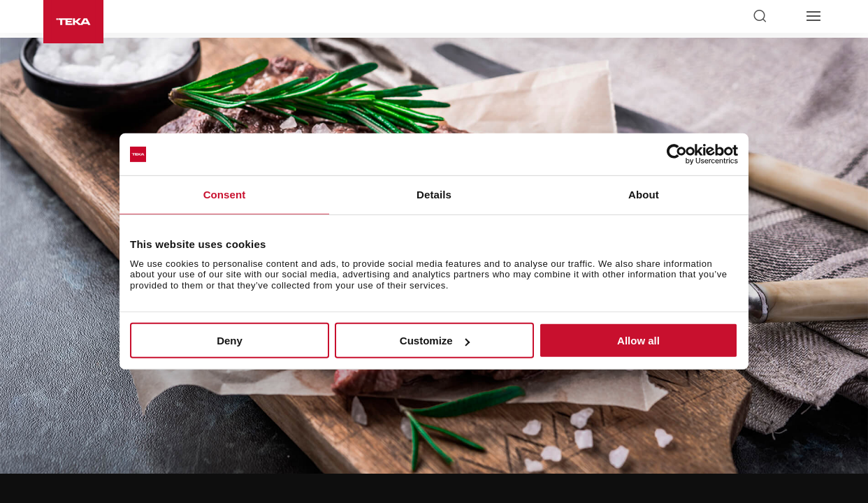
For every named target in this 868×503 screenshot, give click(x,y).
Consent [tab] (225, 195)
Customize (435, 341)
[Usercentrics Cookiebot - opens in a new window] (677, 154)
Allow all (638, 341)
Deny (230, 341)
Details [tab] (434, 195)
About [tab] (644, 195)
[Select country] (786, 16)
